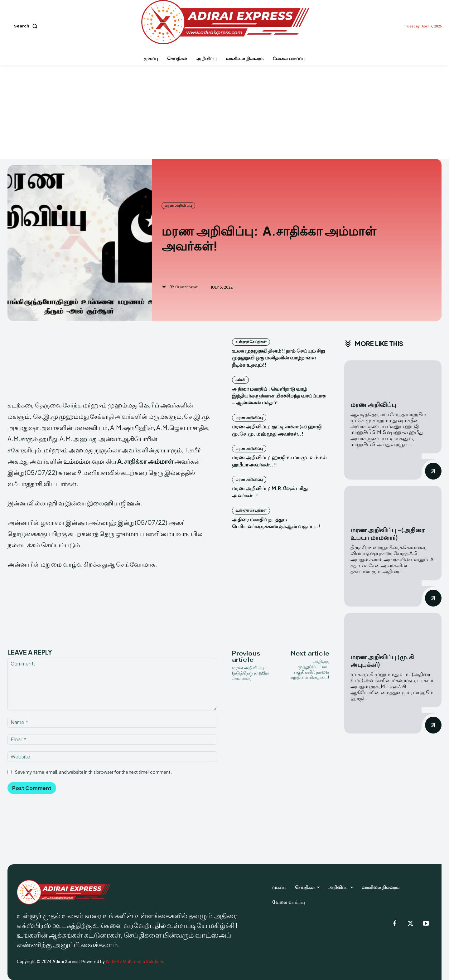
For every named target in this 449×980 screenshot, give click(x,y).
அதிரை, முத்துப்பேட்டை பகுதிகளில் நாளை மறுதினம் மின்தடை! (309, 669)
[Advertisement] (224, 112)
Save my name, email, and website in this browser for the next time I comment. (93, 772)
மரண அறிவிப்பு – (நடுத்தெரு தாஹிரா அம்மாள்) (251, 673)
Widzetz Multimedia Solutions (135, 962)
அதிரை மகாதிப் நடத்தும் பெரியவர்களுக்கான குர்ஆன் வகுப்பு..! (276, 523)
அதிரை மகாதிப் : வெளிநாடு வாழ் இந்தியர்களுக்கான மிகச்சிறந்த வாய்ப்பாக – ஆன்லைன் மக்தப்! (279, 396)
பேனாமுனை (186, 287)
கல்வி (240, 380)
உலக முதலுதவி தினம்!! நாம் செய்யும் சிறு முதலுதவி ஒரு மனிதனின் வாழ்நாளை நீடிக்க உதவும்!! (278, 358)
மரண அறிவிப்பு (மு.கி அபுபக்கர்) (382, 660)
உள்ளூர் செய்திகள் (251, 342)
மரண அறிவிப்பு (178, 206)
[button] (27, 26)
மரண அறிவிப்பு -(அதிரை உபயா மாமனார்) (387, 533)
